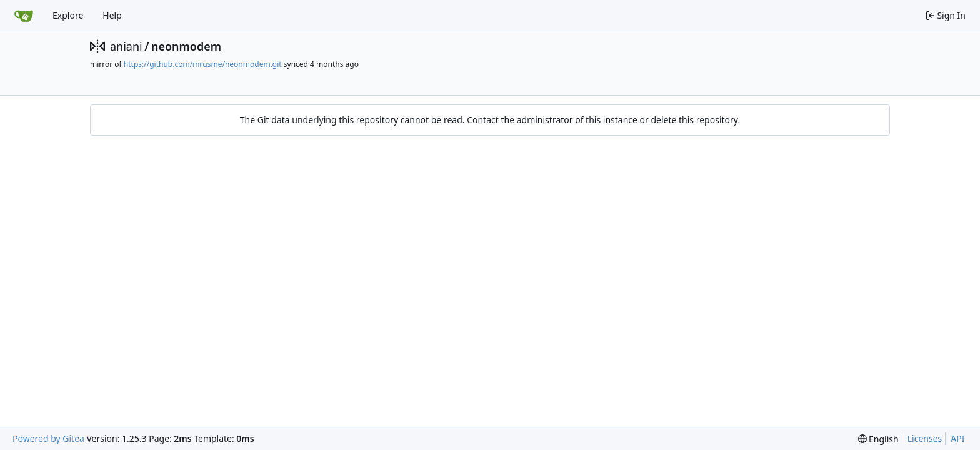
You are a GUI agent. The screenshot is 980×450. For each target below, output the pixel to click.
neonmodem (186, 46)
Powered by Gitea (48, 438)
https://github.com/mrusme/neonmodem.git (203, 64)
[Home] (24, 16)
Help (112, 15)
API (957, 438)
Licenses (925, 438)
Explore (68, 15)
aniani (126, 46)
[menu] (878, 439)
